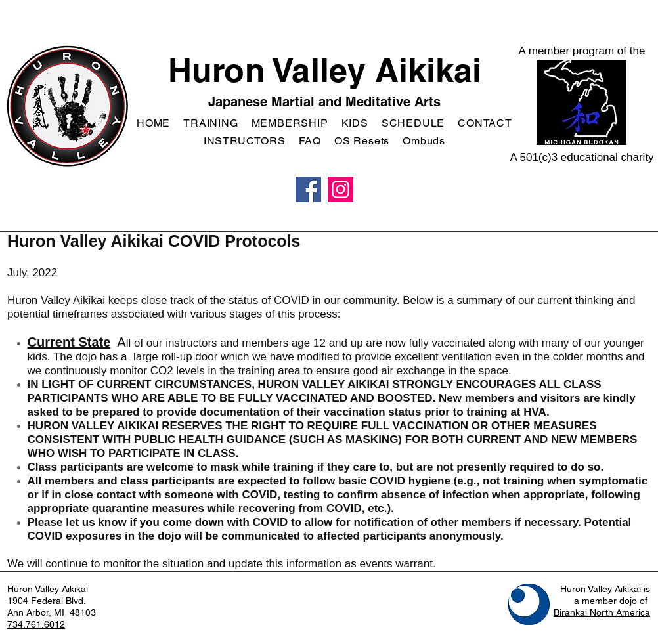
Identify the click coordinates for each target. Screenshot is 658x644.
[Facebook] (308, 189)
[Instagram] (340, 189)
